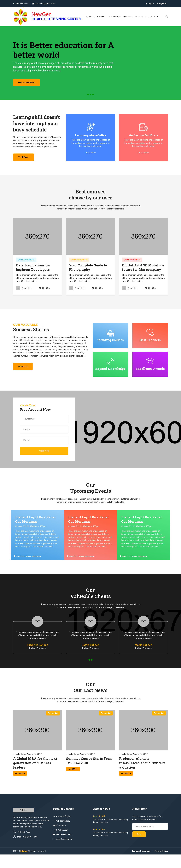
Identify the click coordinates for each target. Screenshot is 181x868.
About (101, 17)
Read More (20, 786)
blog (138, 17)
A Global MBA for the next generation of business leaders (35, 775)
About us (24, 374)
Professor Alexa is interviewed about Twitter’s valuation (142, 775)
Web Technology (61, 834)
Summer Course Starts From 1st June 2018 (89, 773)
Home (89, 17)
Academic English (62, 830)
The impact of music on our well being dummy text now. (110, 834)
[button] (88, 99)
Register (162, 4)
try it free (25, 163)
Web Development (62, 848)
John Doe (20, 766)
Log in (150, 4)
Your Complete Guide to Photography (88, 273)
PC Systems (60, 839)
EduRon (24, 865)
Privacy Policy (161, 865)
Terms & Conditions (141, 865)
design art (53, 726)
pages (127, 17)
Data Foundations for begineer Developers (34, 273)
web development (26, 266)
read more (90, 157)
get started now (28, 87)
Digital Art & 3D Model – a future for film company (144, 273)
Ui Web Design (60, 843)
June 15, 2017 (99, 830)
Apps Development (63, 853)
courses (114, 17)
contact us (152, 17)
